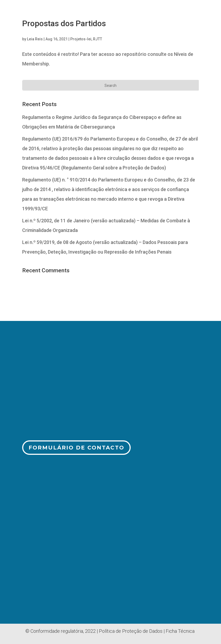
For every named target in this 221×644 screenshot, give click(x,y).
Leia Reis (35, 39)
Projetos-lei (81, 39)
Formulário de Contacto (76, 448)
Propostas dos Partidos (64, 23)
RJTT (98, 39)
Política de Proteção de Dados (131, 631)
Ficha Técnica (180, 631)
